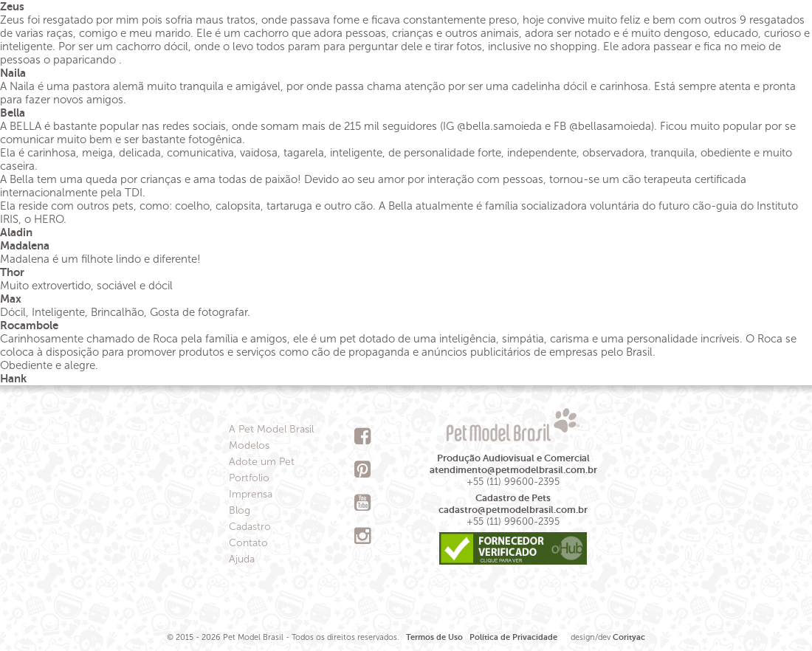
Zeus (12, 6)
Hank (13, 378)
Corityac (629, 637)
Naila (13, 73)
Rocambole (29, 325)
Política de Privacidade (513, 637)
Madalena (25, 245)
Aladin (16, 232)
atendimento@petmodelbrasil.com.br (513, 470)
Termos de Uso (434, 637)
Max (11, 299)
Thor (12, 272)
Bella (13, 113)
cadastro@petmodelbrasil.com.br (513, 510)
